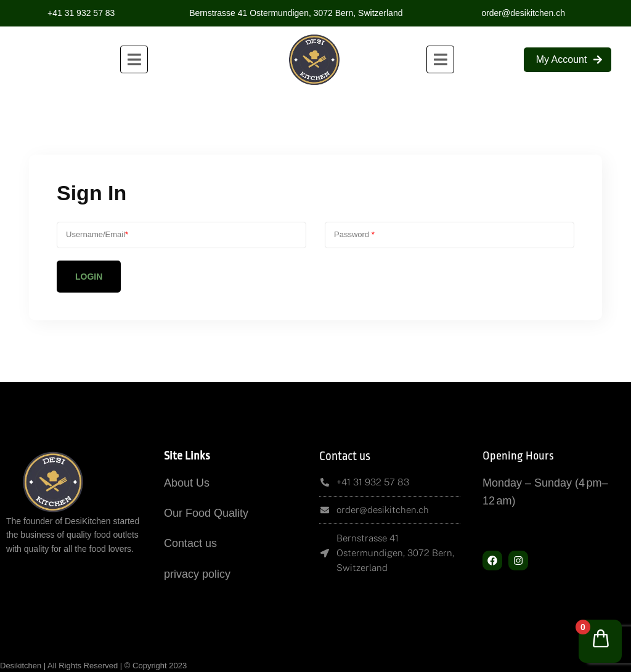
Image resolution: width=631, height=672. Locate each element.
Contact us (190, 543)
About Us (187, 483)
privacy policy (197, 574)
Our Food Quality (206, 513)
